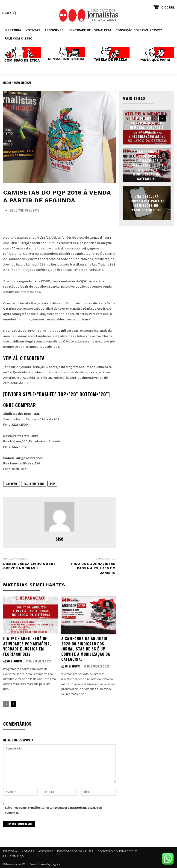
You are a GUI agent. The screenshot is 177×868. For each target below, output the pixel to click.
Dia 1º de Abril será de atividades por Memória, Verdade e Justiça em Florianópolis (27, 646)
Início (7, 83)
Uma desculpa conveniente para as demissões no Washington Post (147, 203)
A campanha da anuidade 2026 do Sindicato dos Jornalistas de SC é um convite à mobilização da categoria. (86, 648)
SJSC (59, 539)
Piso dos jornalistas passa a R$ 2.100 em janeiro (93, 568)
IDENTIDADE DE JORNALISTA (75, 851)
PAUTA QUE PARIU (34, 484)
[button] (10, 13)
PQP (52, 484)
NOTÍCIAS (28, 851)
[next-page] (13, 704)
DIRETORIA (10, 851)
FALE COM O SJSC (14, 856)
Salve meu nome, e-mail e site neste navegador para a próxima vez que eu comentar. (53, 809)
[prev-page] (6, 704)
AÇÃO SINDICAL (23, 83)
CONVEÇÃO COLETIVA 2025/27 (118, 851)
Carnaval (12, 484)
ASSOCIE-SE (46, 851)
